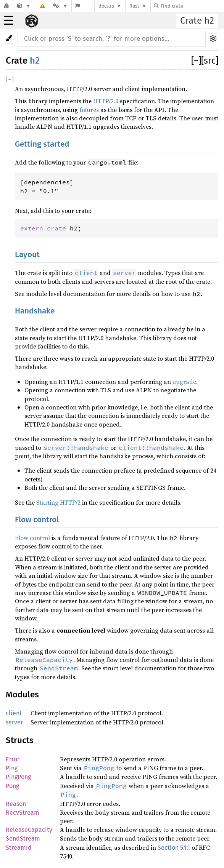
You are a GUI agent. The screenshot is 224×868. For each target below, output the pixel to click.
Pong (12, 786)
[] (196, 61)
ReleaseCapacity (29, 830)
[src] (210, 61)
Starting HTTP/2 (58, 502)
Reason (16, 804)
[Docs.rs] (6, 6)
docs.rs (106, 6)
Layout (27, 255)
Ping (12, 768)
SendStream (23, 838)
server (14, 722)
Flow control (37, 520)
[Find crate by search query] (192, 6)
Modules (22, 695)
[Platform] (60, 6)
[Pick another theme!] (9, 38)
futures (89, 110)
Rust (134, 6)
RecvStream (23, 813)
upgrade (184, 382)
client (14, 713)
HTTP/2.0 (106, 101)
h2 (35, 61)
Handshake (35, 311)
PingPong (18, 777)
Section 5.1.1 (174, 848)
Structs (20, 740)
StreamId (19, 848)
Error (13, 759)
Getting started (42, 144)
